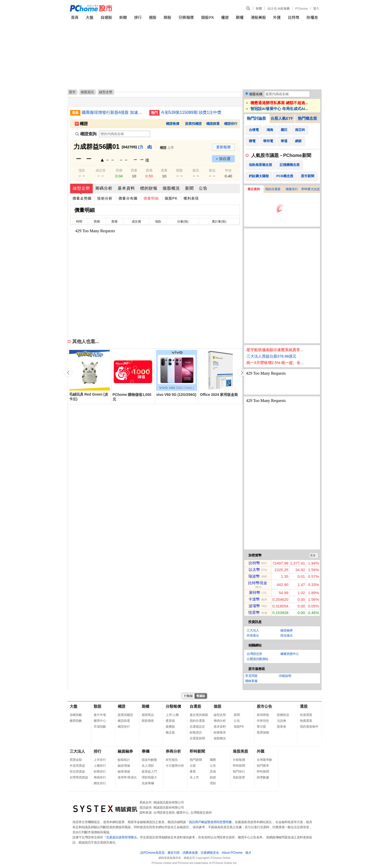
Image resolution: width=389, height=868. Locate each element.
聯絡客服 (251, 681)
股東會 (282, 727)
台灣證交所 (254, 654)
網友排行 (100, 783)
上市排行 (100, 760)
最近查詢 (254, 189)
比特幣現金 (258, 583)
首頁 (75, 17)
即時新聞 (197, 751)
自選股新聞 (197, 738)
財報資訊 (196, 732)
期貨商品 (148, 715)
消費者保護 (190, 853)
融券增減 (124, 772)
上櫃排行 (100, 766)
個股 (217, 706)
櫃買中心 (100, 721)
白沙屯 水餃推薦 (279, 8)
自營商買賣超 (79, 777)
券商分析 (173, 751)
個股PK (208, 17)
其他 (213, 772)
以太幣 (254, 570)
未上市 (194, 777)
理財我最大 (149, 777)
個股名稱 (256, 94)
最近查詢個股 (199, 715)
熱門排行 (239, 772)
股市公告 (264, 706)
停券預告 (263, 721)
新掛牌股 (263, 715)
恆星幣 (254, 612)
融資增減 (124, 766)
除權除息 (283, 715)
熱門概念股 (307, 118)
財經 (213, 777)
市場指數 (100, 727)
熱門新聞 (196, 760)
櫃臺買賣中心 (290, 654)
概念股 (170, 732)
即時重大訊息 (311, 189)
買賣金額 (76, 760)
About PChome (232, 853)
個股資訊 (87, 92)
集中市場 (100, 715)
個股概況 (171, 188)
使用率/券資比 (127, 777)
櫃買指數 (76, 721)
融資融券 (287, 630)
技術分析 (105, 198)
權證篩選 (213, 124)
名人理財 (148, 766)
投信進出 (287, 635)
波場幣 (254, 606)
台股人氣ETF (282, 118)
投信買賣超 (77, 772)
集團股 (170, 727)
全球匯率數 (264, 760)
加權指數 (76, 715)
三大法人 (253, 630)
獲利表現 (191, 198)
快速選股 (306, 715)
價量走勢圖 (82, 198)
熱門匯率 (263, 766)
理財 (213, 783)
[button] (242, 373)
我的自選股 (273, 189)
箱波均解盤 (149, 760)
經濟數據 (263, 777)
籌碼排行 (100, 777)
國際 (213, 760)
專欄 (145, 751)
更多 (313, 555)
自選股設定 (197, 727)
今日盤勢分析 (175, 766)
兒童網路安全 (210, 853)
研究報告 (172, 760)
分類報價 (186, 17)
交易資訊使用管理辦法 (121, 837)
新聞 (259, 8)
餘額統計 (124, 760)
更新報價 (223, 147)
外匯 (277, 17)
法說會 (282, 721)
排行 (138, 17)
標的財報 (149, 188)
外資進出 (253, 635)
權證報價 (173, 124)
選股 (153, 17)
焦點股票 (239, 777)
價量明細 (151, 198)
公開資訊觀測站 (258, 659)
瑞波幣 (254, 576)
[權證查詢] (125, 134)
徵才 (248, 853)
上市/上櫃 (172, 715)
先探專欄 (148, 783)
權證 (225, 17)
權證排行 (231, 124)
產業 (193, 772)
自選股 (106, 17)
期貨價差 (148, 721)
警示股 (261, 727)
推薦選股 (306, 721)
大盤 (90, 17)
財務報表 (220, 732)
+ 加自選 (223, 159)
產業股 (170, 721)
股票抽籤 (263, 732)
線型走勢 (81, 188)
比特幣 (294, 17)
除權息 (312, 17)
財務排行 (100, 772)
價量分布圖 (128, 198)
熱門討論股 (256, 118)
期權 (240, 17)
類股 (167, 17)
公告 (203, 188)
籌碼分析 (104, 188)
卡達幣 (254, 599)
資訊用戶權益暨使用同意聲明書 (210, 822)
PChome (301, 8)
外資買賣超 (77, 766)
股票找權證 (193, 124)
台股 (193, 766)
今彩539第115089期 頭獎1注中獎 (191, 112)
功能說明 (285, 676)
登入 (316, 8)
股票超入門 (149, 772)
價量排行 (292, 189)
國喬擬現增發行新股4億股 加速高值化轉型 (114, 112)
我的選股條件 (309, 727)
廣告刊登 (174, 853)
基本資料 (126, 188)
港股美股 (258, 17)
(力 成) (145, 147)
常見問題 (251, 676)
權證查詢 (86, 134)
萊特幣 (255, 592)
